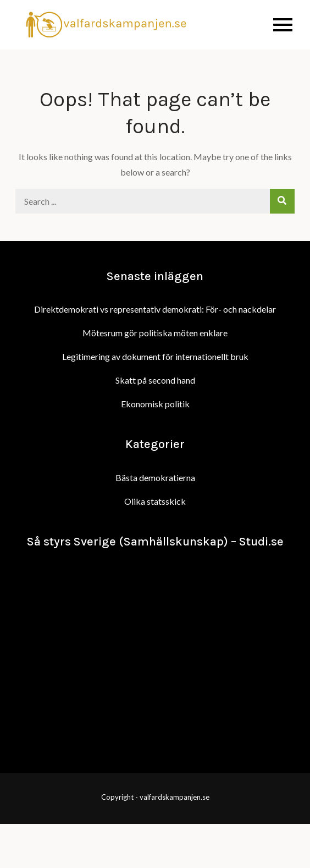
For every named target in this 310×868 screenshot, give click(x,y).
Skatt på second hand (155, 380)
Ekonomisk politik (155, 404)
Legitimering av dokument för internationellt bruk (155, 356)
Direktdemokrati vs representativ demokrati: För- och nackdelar (155, 309)
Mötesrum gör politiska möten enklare (155, 333)
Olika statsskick (155, 501)
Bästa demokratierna (155, 477)
